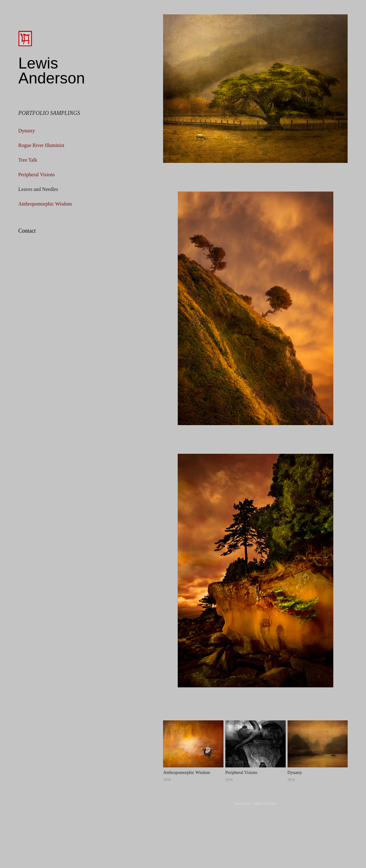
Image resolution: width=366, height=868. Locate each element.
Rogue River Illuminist (41, 145)
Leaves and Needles (38, 189)
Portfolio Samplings (49, 113)
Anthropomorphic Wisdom (45, 204)
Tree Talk (28, 160)
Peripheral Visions (37, 175)
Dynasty (27, 131)
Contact (27, 231)
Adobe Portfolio (265, 804)
